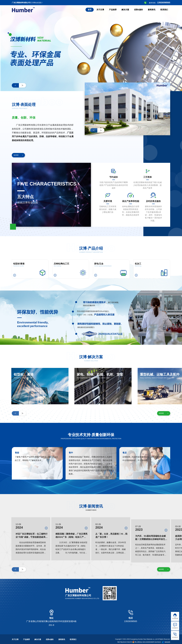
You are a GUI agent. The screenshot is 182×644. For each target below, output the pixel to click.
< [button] (15, 85)
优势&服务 (50, 635)
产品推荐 (26, 635)
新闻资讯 (62, 635)
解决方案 (38, 635)
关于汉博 (15, 635)
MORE (18, 155)
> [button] (22, 85)
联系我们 (73, 635)
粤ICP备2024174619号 (125, 638)
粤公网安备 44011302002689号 (143, 638)
